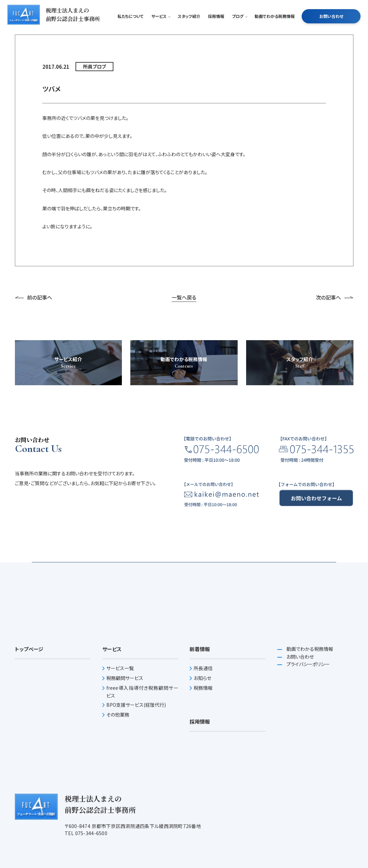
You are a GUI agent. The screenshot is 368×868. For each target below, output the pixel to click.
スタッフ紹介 (189, 29)
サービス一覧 (120, 761)
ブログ (239, 29)
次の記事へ (335, 390)
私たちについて (131, 29)
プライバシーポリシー (308, 757)
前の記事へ (34, 390)
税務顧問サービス (125, 770)
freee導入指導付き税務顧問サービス (142, 784)
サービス (161, 29)
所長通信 (203, 761)
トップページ (29, 741)
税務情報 (203, 780)
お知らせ (202, 770)
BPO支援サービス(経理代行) (136, 797)
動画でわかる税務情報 (275, 29)
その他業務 (118, 807)
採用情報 (216, 29)
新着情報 (200, 741)
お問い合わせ (331, 29)
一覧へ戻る (184, 390)
